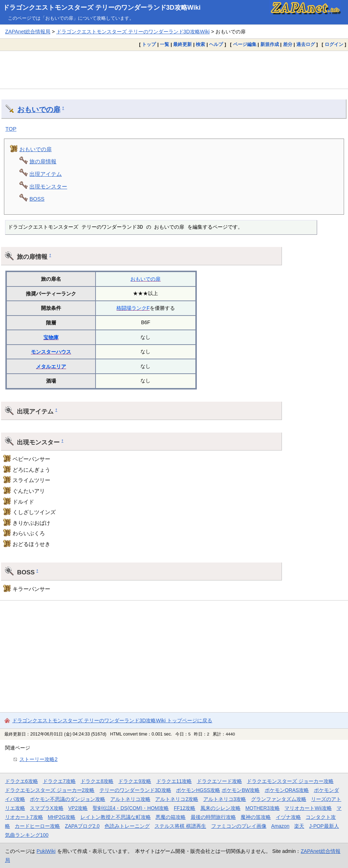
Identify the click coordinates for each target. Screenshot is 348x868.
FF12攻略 (185, 808)
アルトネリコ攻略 (130, 799)
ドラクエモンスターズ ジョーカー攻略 (290, 781)
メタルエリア (51, 367)
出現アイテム (46, 174)
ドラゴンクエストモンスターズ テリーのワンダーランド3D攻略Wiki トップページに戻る (112, 720)
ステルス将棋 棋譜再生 (180, 826)
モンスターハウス (51, 352)
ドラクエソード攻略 (219, 781)
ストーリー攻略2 (38, 759)
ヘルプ (216, 44)
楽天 (299, 826)
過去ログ (306, 44)
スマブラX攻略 (47, 808)
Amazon (280, 826)
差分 (288, 44)
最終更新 (182, 44)
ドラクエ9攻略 (135, 781)
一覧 (164, 44)
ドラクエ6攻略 (22, 781)
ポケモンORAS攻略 (287, 790)
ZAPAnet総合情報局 (28, 32)
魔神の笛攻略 (256, 817)
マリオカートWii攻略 (308, 808)
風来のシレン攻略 (221, 808)
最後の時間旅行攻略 (213, 817)
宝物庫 (51, 337)
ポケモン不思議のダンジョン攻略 (68, 799)
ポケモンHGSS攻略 (198, 790)
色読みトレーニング (127, 826)
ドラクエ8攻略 (97, 781)
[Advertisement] (174, 70)
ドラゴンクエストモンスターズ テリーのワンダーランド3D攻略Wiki (102, 8)
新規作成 (270, 44)
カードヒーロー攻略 (37, 826)
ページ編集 (245, 44)
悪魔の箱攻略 (171, 817)
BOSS (37, 199)
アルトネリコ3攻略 (225, 799)
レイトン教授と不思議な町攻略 (116, 817)
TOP (11, 129)
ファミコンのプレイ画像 (239, 826)
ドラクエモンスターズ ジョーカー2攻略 (50, 790)
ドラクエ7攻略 (59, 781)
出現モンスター (48, 186)
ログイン (334, 44)
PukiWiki (46, 851)
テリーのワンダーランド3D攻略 (135, 790)
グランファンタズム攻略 (279, 799)
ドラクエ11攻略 (174, 781)
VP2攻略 (78, 808)
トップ (149, 44)
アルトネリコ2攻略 (177, 799)
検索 (200, 44)
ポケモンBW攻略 (241, 790)
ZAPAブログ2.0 (82, 826)
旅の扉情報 (43, 161)
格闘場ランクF (133, 308)
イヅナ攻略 (288, 817)
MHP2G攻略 (62, 817)
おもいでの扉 (39, 109)
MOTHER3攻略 (263, 808)
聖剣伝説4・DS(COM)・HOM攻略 (131, 808)
